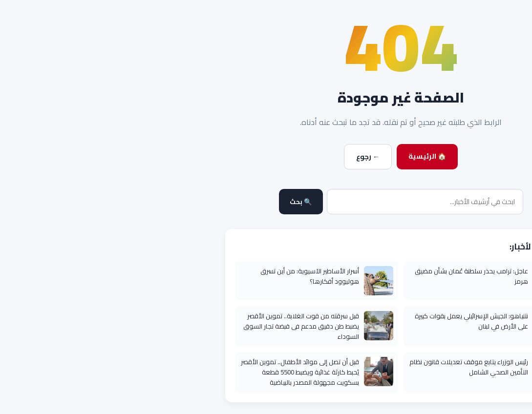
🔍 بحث (166, 202)
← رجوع (233, 157)
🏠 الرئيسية (292, 156)
